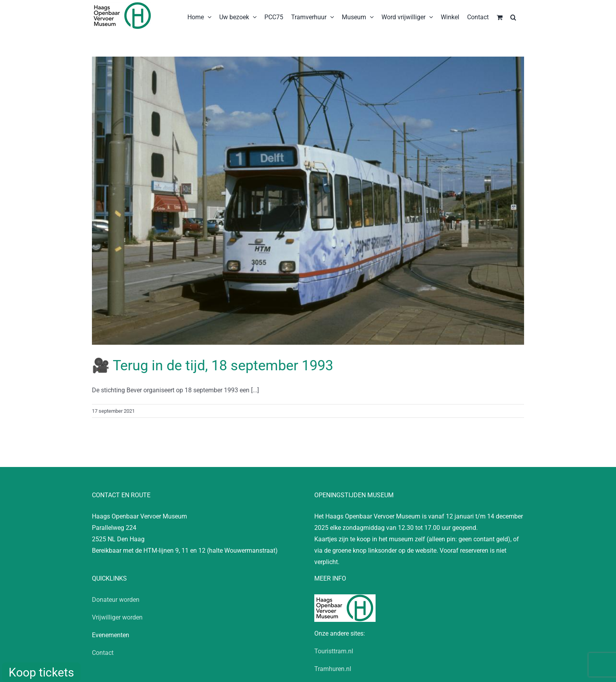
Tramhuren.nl (333, 669)
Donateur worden (116, 600)
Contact (103, 653)
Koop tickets (41, 672)
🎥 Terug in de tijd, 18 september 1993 (213, 366)
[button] (513, 17)
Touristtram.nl (334, 651)
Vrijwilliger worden (117, 617)
